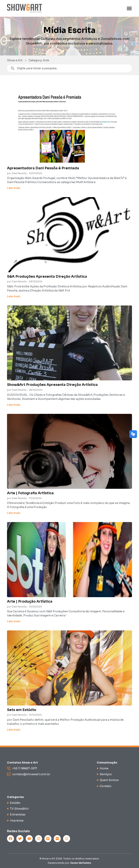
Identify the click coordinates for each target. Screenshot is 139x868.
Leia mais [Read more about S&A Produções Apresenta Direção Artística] (14, 296)
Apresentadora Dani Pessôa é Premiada (43, 168)
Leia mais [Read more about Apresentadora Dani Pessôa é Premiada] (14, 188)
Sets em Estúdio (22, 710)
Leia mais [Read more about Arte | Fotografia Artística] (14, 513)
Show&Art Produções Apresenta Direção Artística (52, 385)
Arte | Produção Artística (30, 601)
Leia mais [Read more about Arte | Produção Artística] (14, 621)
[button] (129, 8)
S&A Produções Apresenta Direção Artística (47, 276)
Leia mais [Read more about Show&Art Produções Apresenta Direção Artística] (14, 405)
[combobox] (70, 68)
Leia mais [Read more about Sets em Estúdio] (14, 730)
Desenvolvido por (69, 863)
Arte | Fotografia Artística (30, 493)
